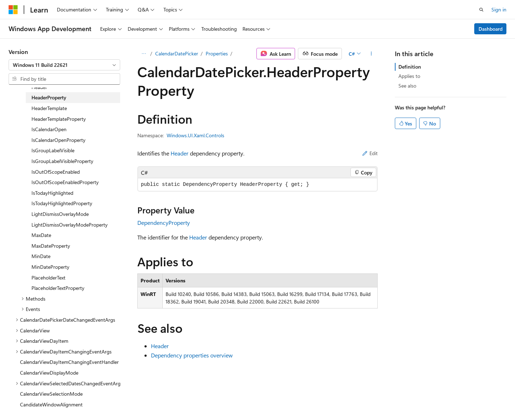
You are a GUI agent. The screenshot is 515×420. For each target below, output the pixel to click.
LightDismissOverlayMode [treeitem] (60, 214)
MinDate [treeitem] (41, 256)
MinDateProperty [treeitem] (50, 267)
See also (407, 86)
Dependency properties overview (192, 355)
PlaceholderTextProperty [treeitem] (58, 288)
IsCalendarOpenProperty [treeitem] (58, 140)
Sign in (499, 9)
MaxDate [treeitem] (41, 235)
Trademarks (441, 398)
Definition (410, 67)
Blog (311, 398)
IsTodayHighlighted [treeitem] (52, 193)
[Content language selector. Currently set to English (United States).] (41, 397)
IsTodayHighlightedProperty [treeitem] (62, 203)
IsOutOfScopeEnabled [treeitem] (56, 172)
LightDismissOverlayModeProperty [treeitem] (70, 225)
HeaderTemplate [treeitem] (49, 108)
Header (180, 153)
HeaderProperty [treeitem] (49, 97)
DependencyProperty (164, 223)
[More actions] (371, 54)
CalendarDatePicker (177, 53)
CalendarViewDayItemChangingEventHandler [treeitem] (69, 362)
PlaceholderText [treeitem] (48, 278)
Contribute (341, 398)
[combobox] (64, 65)
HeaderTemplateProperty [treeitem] (59, 119)
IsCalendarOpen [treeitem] (49, 129)
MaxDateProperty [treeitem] (51, 246)
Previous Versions (278, 398)
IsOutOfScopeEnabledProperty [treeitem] (65, 182)
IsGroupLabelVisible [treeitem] (53, 150)
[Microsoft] (13, 10)
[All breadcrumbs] (144, 54)
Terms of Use (405, 398)
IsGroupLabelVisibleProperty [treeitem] (62, 161)
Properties (217, 53)
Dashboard (491, 29)
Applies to (409, 76)
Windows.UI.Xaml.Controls (195, 135)
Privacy (369, 398)
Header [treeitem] (39, 87)
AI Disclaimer (236, 398)
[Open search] (481, 10)
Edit (370, 153)
